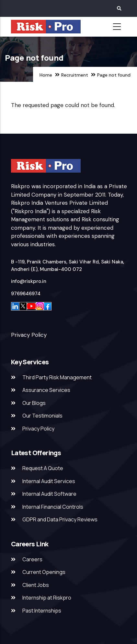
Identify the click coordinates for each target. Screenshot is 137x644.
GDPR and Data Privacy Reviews (60, 519)
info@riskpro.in (29, 281)
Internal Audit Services (49, 481)
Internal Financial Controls (53, 507)
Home (46, 75)
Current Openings (44, 572)
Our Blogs (34, 403)
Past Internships (42, 611)
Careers (32, 559)
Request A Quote (43, 468)
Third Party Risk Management (57, 377)
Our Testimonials (42, 416)
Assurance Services (46, 390)
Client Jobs (36, 585)
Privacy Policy (29, 335)
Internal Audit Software (49, 494)
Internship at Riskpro (47, 598)
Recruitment (75, 75)
